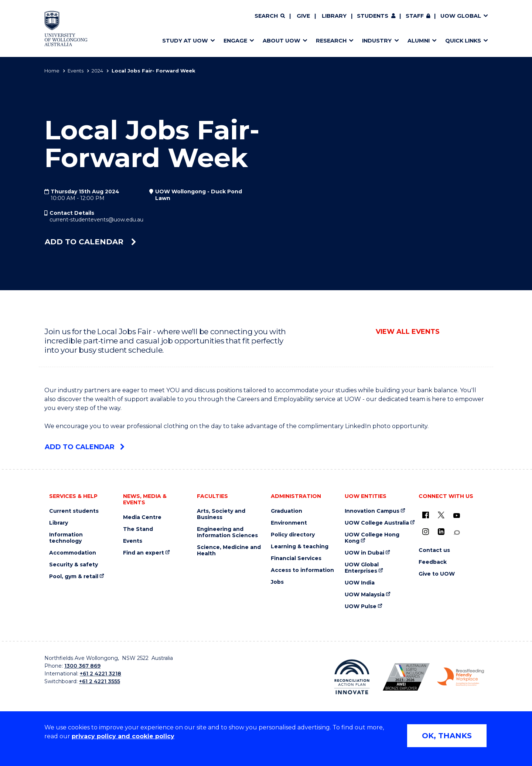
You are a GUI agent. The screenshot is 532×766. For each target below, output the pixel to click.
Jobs (277, 582)
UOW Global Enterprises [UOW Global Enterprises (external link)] (362, 568)
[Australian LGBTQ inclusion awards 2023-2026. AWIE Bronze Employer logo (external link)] (406, 677)
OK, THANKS (447, 736)
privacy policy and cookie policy (123, 736)
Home (52, 71)
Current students (74, 511)
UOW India (360, 583)
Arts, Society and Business (221, 514)
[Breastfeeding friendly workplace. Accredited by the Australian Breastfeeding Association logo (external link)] (461, 677)
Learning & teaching (300, 547)
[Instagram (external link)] (426, 532)
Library (334, 16)
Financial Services (296, 558)
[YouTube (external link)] (457, 516)
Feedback (433, 562)
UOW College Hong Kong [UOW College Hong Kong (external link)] (372, 538)
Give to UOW (437, 574)
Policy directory (293, 535)
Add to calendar (90, 242)
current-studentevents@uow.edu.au (96, 220)
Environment (289, 523)
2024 (97, 71)
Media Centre (142, 517)
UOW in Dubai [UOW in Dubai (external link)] (364, 553)
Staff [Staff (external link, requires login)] (415, 16)
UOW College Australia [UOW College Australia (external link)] (377, 523)
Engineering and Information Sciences (227, 532)
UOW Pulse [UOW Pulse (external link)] (361, 606)
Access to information (302, 570)
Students (373, 16)
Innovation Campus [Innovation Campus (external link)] (372, 511)
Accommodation (73, 553)
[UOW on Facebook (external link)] (426, 515)
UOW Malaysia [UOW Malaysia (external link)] (365, 595)
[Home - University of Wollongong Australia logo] (66, 28)
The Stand (138, 529)
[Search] (270, 16)
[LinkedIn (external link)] (441, 532)
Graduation (287, 511)
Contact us (434, 550)
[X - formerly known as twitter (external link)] (441, 515)
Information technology (66, 538)
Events (76, 71)
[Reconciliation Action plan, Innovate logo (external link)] (352, 677)
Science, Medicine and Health (229, 550)
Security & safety (74, 565)
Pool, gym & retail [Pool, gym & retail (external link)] (74, 577)
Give (303, 16)
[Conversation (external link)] (457, 533)
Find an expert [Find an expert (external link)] (144, 553)
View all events (408, 332)
